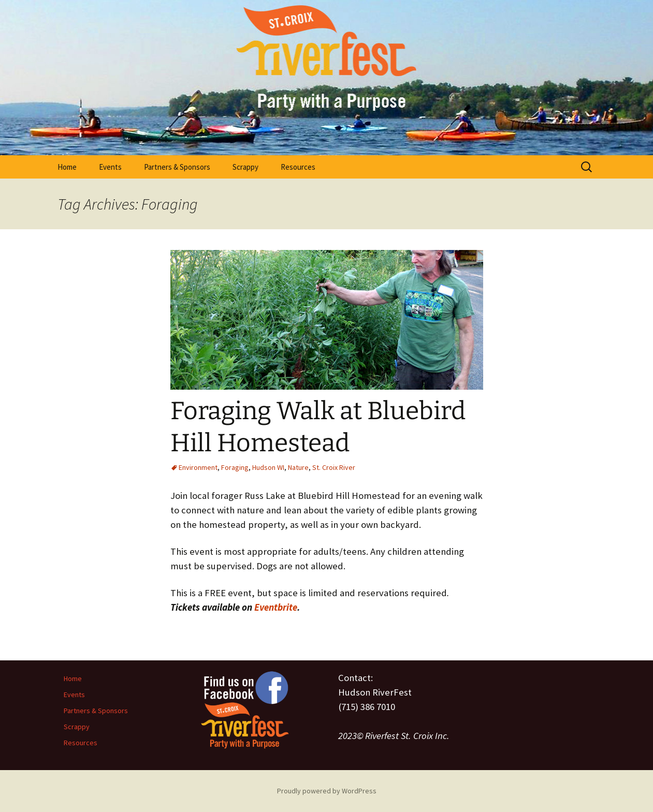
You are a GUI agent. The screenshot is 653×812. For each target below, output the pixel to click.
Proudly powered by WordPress (327, 791)
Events (110, 167)
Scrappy (245, 167)
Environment (198, 467)
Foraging (235, 467)
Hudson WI (268, 467)
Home (67, 167)
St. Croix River (334, 467)
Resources (298, 167)
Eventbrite (276, 607)
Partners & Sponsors (177, 167)
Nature (298, 467)
